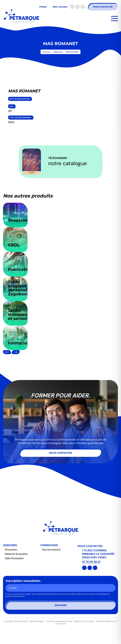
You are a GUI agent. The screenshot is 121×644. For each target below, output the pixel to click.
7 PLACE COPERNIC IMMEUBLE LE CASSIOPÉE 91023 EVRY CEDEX (98, 554)
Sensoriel (10, 545)
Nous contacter (103, 7)
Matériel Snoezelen (16, 554)
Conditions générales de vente (59, 621)
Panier (43, 7)
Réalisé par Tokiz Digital (84, 621)
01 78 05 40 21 (91, 562)
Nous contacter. (90, 546)
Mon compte (60, 7)
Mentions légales (37, 621)
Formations (49, 545)
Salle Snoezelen (14, 558)
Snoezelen (11, 550)
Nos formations (51, 550)
